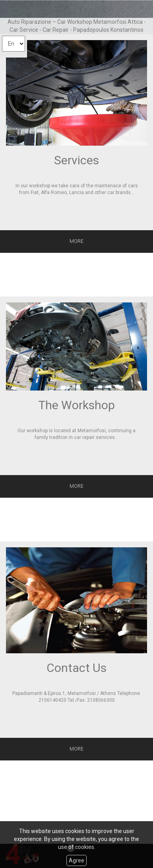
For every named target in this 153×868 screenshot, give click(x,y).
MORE (76, 241)
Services (76, 160)
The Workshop (76, 405)
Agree (76, 860)
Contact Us (76, 668)
